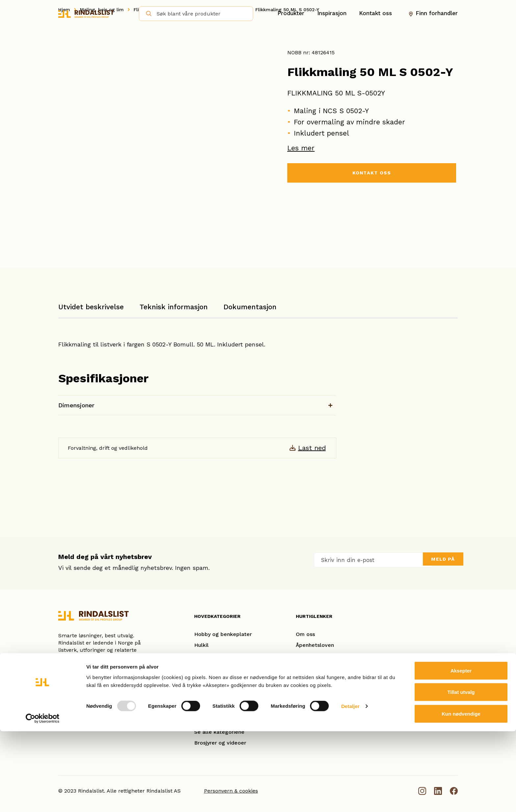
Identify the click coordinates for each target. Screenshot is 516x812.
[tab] (91, 310)
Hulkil (201, 645)
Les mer (301, 148)
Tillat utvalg (461, 773)
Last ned (312, 448)
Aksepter (461, 751)
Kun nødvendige (461, 794)
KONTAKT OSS (372, 174)
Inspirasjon (332, 13)
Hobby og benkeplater (223, 634)
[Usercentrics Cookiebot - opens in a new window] (43, 799)
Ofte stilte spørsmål (322, 688)
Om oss (305, 634)
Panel (201, 710)
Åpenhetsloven (315, 645)
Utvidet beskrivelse (91, 307)
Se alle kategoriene (219, 732)
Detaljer (350, 787)
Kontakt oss (375, 13)
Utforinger (207, 721)
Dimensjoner (76, 405)
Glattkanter (209, 667)
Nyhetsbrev (310, 710)
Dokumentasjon (250, 307)
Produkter (291, 13)
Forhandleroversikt (320, 699)
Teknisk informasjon (174, 307)
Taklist (203, 688)
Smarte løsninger (318, 667)
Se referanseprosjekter (325, 678)
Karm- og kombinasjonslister (231, 656)
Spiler (202, 699)
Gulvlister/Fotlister (218, 678)
